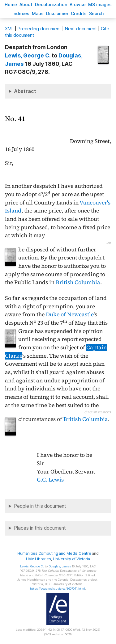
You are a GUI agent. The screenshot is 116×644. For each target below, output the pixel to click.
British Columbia (78, 282)
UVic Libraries (39, 559)
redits (79, 13)
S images (100, 4)
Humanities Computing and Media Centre (54, 553)
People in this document (40, 506)
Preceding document (39, 29)
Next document (81, 29)
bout (26, 4)
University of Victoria (71, 559)
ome (11, 4)
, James (60, 566)
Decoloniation (51, 4)
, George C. (28, 55)
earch (97, 13)
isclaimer (57, 13)
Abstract (25, 91)
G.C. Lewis (50, 480)
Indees (21, 13)
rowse (78, 4)
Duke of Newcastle (70, 314)
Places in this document (40, 528)
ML (9, 29)
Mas (38, 13)
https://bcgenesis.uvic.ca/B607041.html (58, 589)
